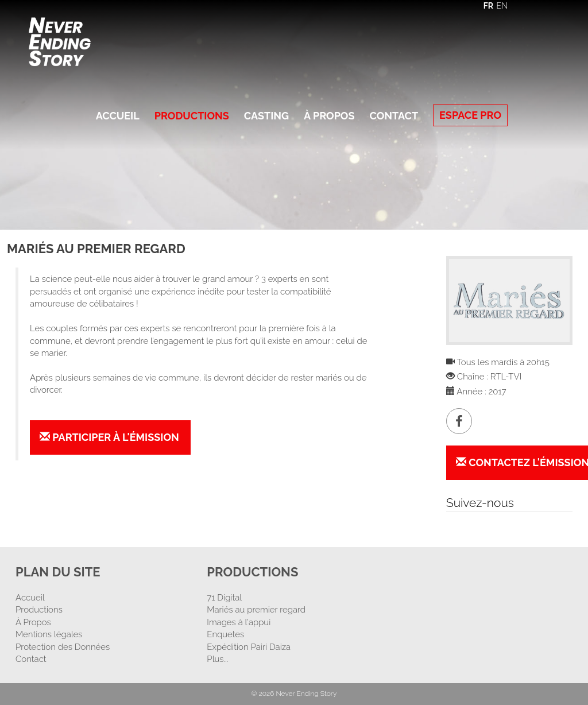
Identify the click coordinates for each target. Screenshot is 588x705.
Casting (266, 116)
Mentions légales (49, 634)
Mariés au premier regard (256, 610)
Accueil (118, 116)
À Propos (329, 116)
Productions (192, 116)
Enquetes (225, 634)
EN (502, 6)
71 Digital (224, 598)
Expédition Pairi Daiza (249, 647)
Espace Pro (470, 115)
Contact (394, 116)
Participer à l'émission (109, 437)
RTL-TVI (506, 377)
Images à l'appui (239, 622)
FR (488, 6)
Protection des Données (63, 647)
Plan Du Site (58, 572)
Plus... (217, 659)
